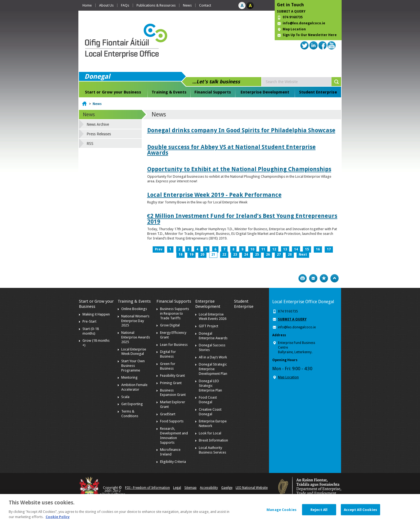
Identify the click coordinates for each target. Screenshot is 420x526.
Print (303, 278)
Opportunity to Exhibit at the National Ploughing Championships (239, 169)
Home (87, 5)
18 (181, 255)
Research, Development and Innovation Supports (174, 436)
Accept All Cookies (360, 512)
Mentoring (129, 377)
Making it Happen (96, 314)
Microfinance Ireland (170, 452)
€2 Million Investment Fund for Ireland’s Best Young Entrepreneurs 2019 (242, 219)
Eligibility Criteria (173, 462)
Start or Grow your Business (113, 92)
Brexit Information (213, 440)
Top (335, 278)
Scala (125, 397)
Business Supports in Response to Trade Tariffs (174, 313)
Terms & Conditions (130, 414)
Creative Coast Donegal (210, 412)
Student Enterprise (318, 92)
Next (303, 255)
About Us (106, 5)
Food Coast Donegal (208, 400)
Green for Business (168, 366)
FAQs (125, 5)
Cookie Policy (58, 520)
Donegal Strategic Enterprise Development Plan (213, 369)
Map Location (294, 29)
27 (279, 255)
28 (290, 255)
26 (268, 255)
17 (329, 249)
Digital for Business (168, 354)
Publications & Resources (156, 5)
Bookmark (324, 278)
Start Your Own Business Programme (133, 366)
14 (296, 249)
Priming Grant (171, 383)
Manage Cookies (282, 512)
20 (202, 255)
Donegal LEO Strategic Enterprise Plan (210, 386)
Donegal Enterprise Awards (213, 336)
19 (191, 255)
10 (252, 249)
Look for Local (210, 433)
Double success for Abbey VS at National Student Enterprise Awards (231, 150)
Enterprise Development (265, 92)
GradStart (168, 414)
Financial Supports (213, 92)
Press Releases (99, 134)
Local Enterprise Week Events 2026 (213, 317)
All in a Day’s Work (213, 357)
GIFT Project (208, 326)
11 (263, 249)
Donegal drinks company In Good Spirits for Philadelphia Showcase (241, 130)
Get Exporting (132, 404)
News (187, 5)
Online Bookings (134, 309)
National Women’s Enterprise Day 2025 (135, 321)
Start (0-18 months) (91, 331)
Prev (159, 249)
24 (246, 255)
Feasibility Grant (172, 375)
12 (274, 249)
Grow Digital (170, 325)
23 (235, 255)
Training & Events (169, 92)
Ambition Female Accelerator (134, 387)
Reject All (319, 512)
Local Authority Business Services (212, 450)
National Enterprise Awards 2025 (136, 337)
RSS (90, 144)
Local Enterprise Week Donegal (134, 352)
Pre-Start (89, 321)
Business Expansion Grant (173, 393)
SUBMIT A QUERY (291, 11)
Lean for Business (174, 345)
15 (307, 249)
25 (257, 255)
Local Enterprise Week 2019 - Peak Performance (214, 195)
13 (285, 249)
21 (213, 255)
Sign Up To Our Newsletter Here (310, 35)
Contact (205, 5)
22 (224, 255)
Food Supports (172, 421)
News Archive (98, 124)
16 (318, 249)
